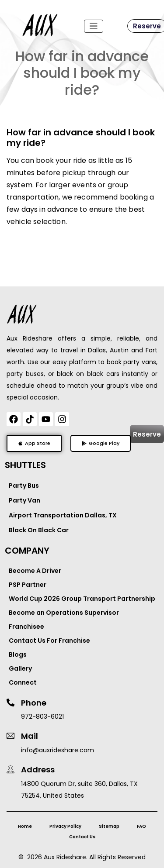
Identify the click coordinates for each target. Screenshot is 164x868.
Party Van (24, 500)
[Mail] (10, 736)
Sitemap (109, 826)
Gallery (20, 668)
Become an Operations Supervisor (64, 613)
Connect (23, 682)
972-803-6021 (42, 716)
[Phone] (10, 703)
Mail (30, 736)
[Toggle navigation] (94, 26)
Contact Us (82, 837)
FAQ (141, 826)
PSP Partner (28, 585)
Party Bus (24, 486)
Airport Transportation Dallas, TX (63, 515)
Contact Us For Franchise (49, 641)
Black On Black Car (39, 530)
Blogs (18, 654)
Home (25, 826)
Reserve (147, 434)
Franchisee (26, 627)
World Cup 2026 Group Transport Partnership (82, 599)
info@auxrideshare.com (58, 750)
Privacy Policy (65, 826)
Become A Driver (35, 571)
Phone (34, 703)
